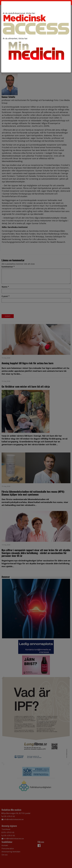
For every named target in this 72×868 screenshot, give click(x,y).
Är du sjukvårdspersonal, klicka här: (36, 23)
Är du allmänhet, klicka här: (36, 49)
